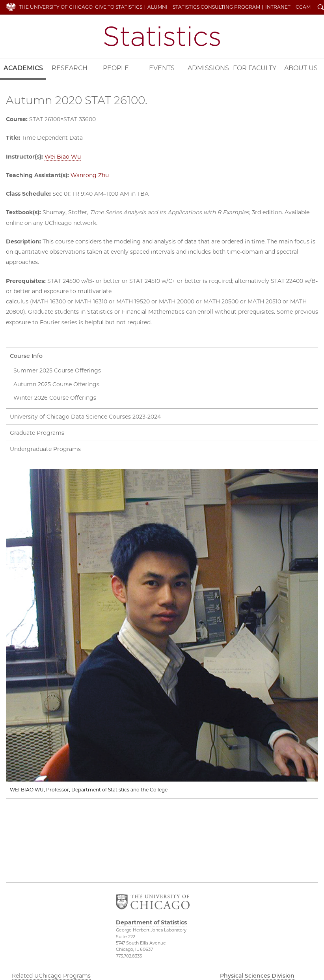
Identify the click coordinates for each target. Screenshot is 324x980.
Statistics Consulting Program (216, 7)
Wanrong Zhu (90, 175)
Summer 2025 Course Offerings (57, 370)
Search (321, 8)
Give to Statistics (119, 7)
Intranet (278, 7)
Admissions (208, 68)
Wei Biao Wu (63, 157)
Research (70, 68)
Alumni (157, 7)
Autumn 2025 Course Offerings (56, 384)
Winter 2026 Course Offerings (55, 398)
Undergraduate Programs (45, 449)
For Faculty (255, 68)
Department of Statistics (162, 36)
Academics (23, 68)
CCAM (303, 7)
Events (162, 68)
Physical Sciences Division (257, 976)
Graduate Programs (37, 433)
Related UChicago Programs (51, 976)
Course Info (26, 356)
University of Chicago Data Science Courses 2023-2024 (85, 417)
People (116, 68)
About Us (301, 68)
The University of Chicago (56, 7)
